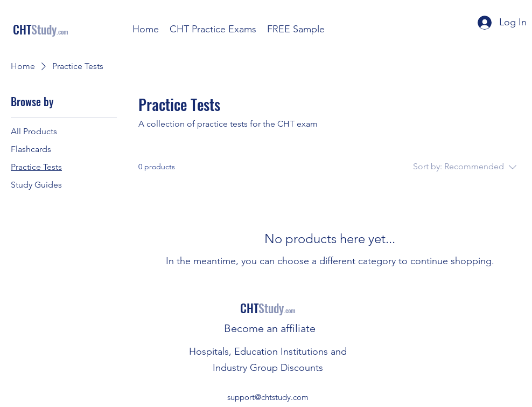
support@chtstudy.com (268, 397)
